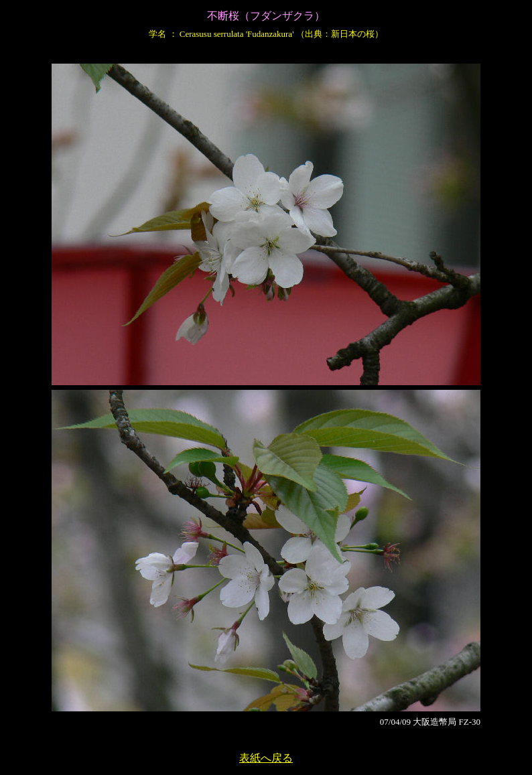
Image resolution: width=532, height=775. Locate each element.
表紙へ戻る (266, 758)
